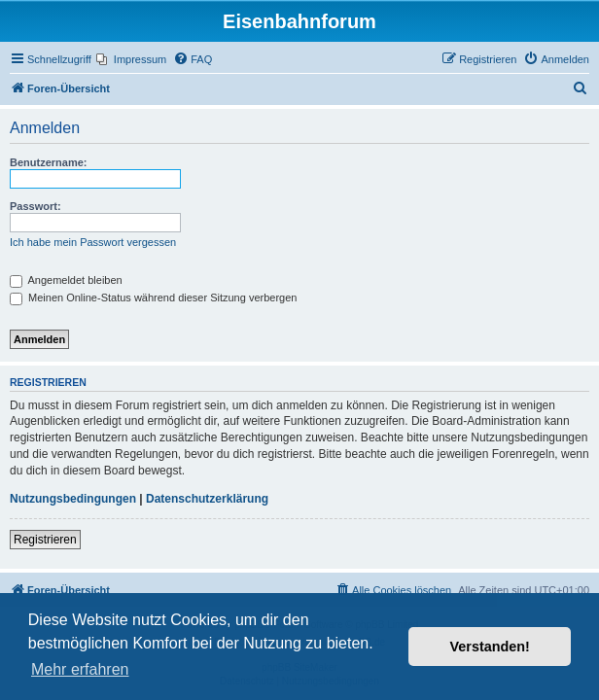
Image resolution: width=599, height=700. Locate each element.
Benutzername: (48, 162)
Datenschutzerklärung (207, 499)
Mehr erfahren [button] (80, 669)
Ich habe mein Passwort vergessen (93, 242)
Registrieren (45, 540)
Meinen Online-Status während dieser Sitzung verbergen (153, 297)
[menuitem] (131, 59)
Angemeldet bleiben (66, 280)
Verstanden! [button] (490, 647)
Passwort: (35, 206)
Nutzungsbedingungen (73, 499)
